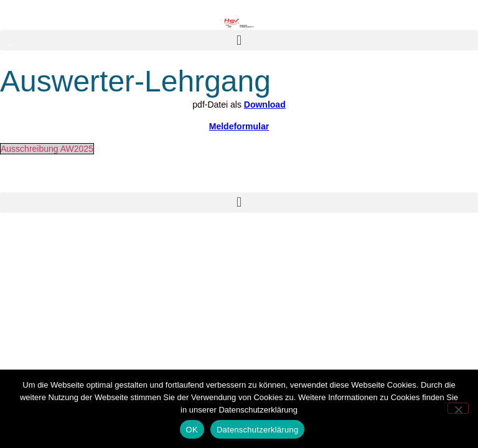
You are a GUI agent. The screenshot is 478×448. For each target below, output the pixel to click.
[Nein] (458, 408)
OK (192, 430)
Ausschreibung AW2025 (47, 149)
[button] (239, 40)
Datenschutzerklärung (257, 430)
